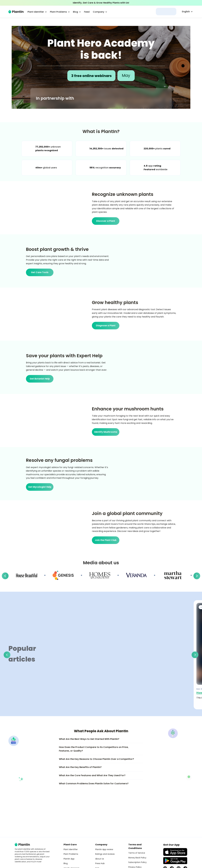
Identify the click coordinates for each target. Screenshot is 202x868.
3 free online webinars (91, 76)
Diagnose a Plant (106, 326)
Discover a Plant (106, 221)
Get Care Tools (40, 272)
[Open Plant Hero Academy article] (101, 67)
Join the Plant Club (106, 540)
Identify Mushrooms (106, 432)
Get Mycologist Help (40, 487)
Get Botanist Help (40, 379)
